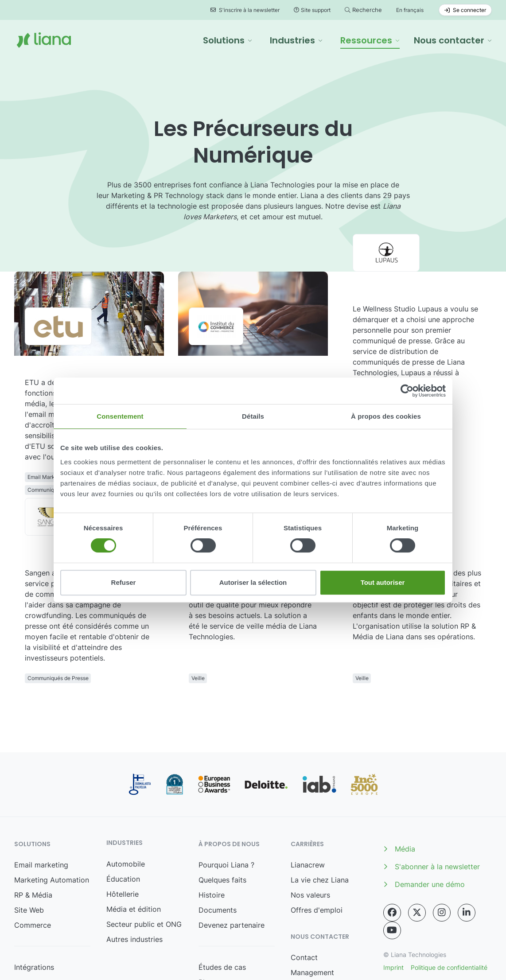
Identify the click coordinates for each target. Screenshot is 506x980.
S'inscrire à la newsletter (245, 10)
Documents (218, 836)
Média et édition (134, 835)
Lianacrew (308, 791)
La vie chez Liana (320, 806)
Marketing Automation (52, 806)
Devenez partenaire (232, 851)
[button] (228, 40)
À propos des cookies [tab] (386, 416)
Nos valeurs (310, 821)
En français (410, 10)
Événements (219, 923)
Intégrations (34, 893)
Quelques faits (222, 806)
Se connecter (465, 10)
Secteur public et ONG (144, 850)
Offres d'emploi (317, 836)
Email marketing (41, 791)
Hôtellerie (123, 820)
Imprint (393, 893)
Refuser (124, 582)
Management (312, 898)
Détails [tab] (253, 416)
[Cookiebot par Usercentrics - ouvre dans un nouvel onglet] (407, 391)
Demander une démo (424, 810)
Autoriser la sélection (253, 582)
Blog (206, 908)
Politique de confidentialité (449, 893)
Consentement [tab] (120, 416)
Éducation (123, 805)
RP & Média (33, 821)
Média (399, 775)
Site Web (29, 836)
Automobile (126, 790)
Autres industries (134, 865)
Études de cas (222, 893)
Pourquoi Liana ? (226, 791)
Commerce (33, 851)
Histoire (212, 821)
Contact (304, 883)
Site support (312, 10)
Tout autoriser (383, 582)
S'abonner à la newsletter (432, 793)
